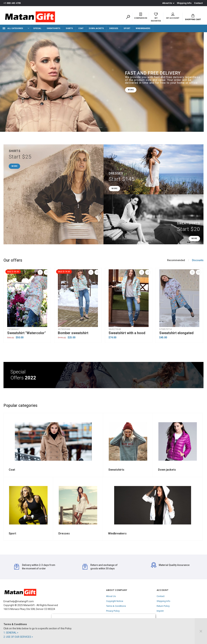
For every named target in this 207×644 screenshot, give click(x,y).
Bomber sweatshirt (73, 333)
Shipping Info (184, 3)
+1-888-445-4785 (12, 3)
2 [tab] (106, 128)
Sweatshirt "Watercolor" (26, 333)
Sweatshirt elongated (176, 333)
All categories (13, 28)
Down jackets (96, 28)
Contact (198, 3)
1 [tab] (101, 128)
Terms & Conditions (116, 606)
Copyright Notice (115, 601)
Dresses (114, 28)
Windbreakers (143, 28)
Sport (127, 28)
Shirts (69, 28)
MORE (134, 90)
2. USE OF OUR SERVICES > (18, 637)
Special (37, 28)
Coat (81, 28)
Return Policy (163, 606)
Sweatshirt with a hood (127, 333)
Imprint (160, 611)
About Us (167, 3)
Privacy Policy (113, 611)
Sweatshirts (53, 28)
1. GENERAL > (11, 633)
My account (173, 16)
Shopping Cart (193, 17)
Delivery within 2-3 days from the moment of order (35, 567)
